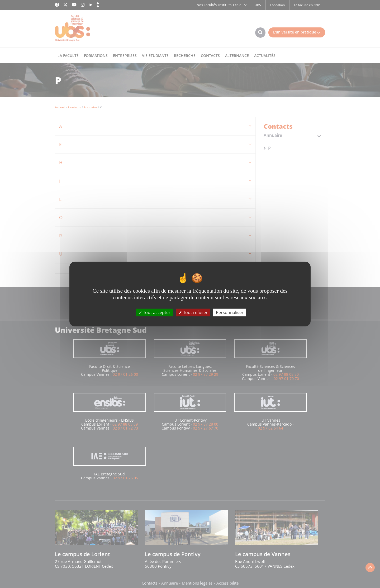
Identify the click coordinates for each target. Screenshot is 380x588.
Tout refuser (193, 312)
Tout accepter (155, 312)
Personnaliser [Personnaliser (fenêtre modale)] (230, 312)
